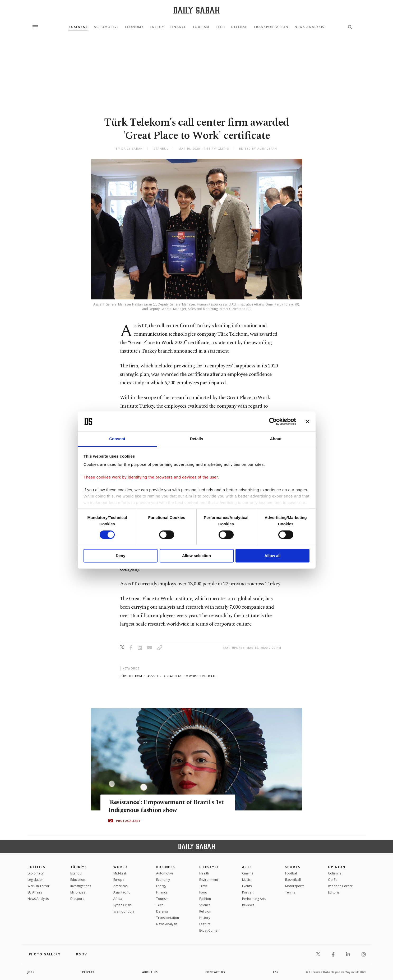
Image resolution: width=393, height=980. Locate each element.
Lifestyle (209, 867)
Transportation (271, 27)
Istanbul (76, 873)
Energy (157, 27)
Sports (293, 867)
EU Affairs (35, 892)
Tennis (290, 892)
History (205, 918)
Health (204, 873)
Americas (120, 886)
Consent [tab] (117, 439)
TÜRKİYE (78, 867)
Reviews (248, 905)
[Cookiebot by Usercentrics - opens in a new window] (273, 421)
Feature (205, 924)
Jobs (31, 972)
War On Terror (38, 886)
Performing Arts (254, 899)
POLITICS (36, 867)
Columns (335, 873)
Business (78, 27)
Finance (178, 27)
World (120, 867)
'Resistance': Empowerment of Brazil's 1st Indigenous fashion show (168, 806)
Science (205, 905)
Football (291, 873)
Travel (204, 886)
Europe (119, 880)
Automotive (106, 27)
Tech (220, 27)
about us (150, 972)
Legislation (36, 880)
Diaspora (77, 899)
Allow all (273, 556)
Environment (209, 880)
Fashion (205, 899)
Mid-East (120, 873)
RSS (276, 972)
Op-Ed (333, 880)
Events (247, 886)
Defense (239, 27)
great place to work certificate (190, 676)
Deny (121, 556)
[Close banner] (308, 421)
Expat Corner (209, 930)
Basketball (293, 880)
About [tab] (276, 439)
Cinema (248, 873)
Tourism (201, 27)
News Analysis (310, 27)
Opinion (337, 867)
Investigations (81, 886)
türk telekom (131, 676)
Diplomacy (36, 873)
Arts (247, 867)
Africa (118, 899)
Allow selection (196, 556)
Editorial (334, 892)
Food (203, 892)
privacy (88, 972)
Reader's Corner (340, 886)
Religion (205, 911)
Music (246, 880)
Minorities (78, 892)
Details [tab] (197, 439)
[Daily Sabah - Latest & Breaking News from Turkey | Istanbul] (196, 10)
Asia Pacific (122, 892)
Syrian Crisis (122, 905)
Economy (134, 27)
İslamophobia (124, 911)
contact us (216, 972)
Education (78, 880)
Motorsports (295, 886)
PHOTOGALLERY (128, 821)
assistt (153, 676)
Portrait (248, 892)
